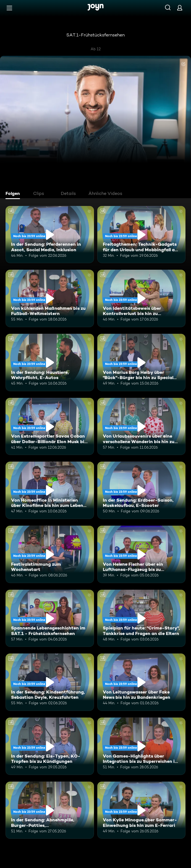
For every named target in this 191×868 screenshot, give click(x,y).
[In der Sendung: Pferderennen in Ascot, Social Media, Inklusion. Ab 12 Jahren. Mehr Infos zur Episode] (50, 235)
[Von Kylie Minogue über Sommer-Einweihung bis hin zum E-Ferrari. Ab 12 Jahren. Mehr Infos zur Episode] (142, 810)
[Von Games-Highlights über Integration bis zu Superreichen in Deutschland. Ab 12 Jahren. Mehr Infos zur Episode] (142, 746)
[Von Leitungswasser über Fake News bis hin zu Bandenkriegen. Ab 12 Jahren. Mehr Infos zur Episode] (142, 682)
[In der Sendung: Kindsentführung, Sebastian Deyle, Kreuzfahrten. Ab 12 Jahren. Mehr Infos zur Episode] (50, 682)
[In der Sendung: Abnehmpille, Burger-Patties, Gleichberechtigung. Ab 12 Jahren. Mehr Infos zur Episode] (50, 810)
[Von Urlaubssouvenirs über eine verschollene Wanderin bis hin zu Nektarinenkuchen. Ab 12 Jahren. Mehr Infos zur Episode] (142, 427)
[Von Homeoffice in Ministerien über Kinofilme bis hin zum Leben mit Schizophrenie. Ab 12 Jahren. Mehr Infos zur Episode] (50, 490)
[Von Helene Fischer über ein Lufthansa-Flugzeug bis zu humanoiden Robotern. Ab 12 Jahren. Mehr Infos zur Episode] (142, 554)
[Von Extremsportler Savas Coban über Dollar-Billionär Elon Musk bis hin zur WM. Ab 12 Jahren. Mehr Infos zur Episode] (50, 427)
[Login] (180, 8)
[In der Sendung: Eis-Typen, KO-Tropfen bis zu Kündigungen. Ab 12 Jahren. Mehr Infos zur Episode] (50, 746)
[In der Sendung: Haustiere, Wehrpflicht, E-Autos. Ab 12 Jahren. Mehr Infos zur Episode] (50, 362)
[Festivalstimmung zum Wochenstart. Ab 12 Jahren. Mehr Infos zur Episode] (50, 554)
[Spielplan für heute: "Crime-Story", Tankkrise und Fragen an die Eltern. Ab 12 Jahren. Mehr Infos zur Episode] (142, 618)
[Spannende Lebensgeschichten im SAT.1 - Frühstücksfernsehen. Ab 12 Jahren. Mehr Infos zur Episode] (50, 618)
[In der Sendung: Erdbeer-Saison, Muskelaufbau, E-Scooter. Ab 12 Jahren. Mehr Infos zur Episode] (142, 490)
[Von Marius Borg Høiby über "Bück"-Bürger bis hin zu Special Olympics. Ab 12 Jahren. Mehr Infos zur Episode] (142, 362)
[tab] (14, 194)
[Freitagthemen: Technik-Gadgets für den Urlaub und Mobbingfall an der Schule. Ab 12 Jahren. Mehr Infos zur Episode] (142, 235)
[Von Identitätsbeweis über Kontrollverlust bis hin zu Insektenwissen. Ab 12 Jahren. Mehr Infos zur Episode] (142, 298)
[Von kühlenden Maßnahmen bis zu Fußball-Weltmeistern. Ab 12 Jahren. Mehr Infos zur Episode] (50, 298)
